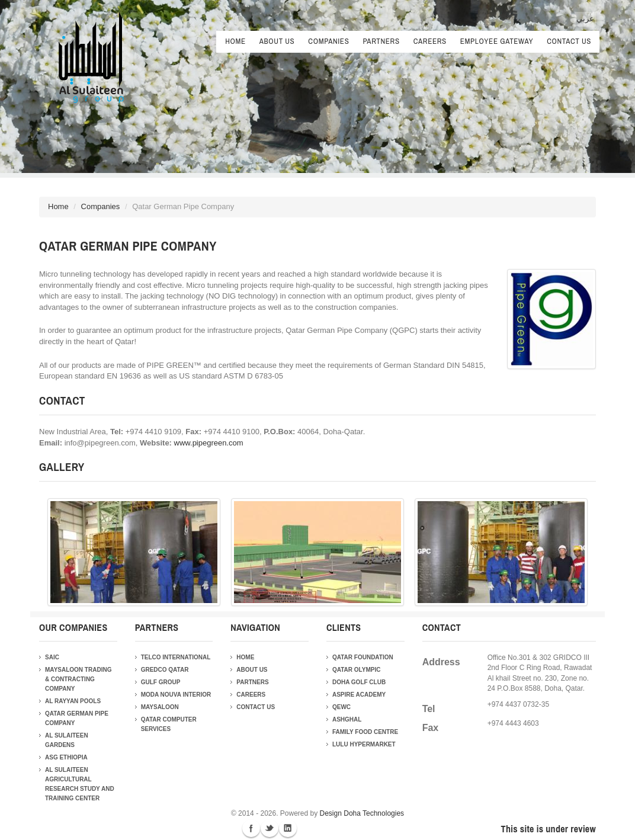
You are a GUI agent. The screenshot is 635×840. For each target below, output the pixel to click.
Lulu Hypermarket (364, 744)
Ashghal (347, 719)
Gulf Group (161, 682)
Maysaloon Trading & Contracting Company (78, 679)
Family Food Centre (365, 732)
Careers (430, 42)
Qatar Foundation (363, 657)
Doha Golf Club (359, 682)
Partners (381, 42)
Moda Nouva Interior (176, 695)
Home (235, 41)
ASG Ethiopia (66, 757)
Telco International (176, 657)
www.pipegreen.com (209, 443)
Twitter (270, 828)
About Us (277, 42)
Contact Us (569, 41)
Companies (328, 42)
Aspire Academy (359, 695)
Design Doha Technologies (362, 813)
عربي (585, 19)
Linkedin (288, 828)
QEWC (341, 707)
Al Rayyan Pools (73, 701)
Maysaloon (160, 707)
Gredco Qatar (165, 670)
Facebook (251, 828)
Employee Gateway (497, 42)
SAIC (52, 657)
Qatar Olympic (356, 670)
